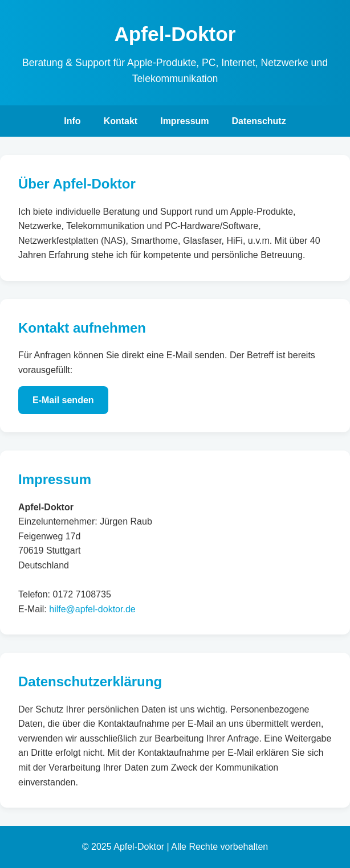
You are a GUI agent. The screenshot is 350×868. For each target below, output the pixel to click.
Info (72, 121)
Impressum (184, 121)
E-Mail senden (63, 400)
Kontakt (121, 121)
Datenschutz (259, 121)
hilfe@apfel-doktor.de (92, 609)
